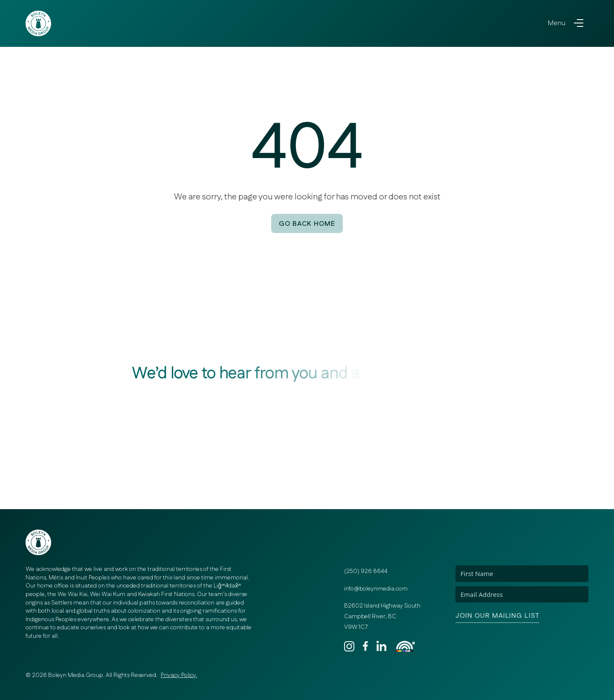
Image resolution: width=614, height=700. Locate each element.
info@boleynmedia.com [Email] (376, 589)
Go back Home (307, 224)
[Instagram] (352, 646)
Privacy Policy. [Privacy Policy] (179, 675)
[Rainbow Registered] (405, 646)
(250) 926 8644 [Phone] (366, 571)
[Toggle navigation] (566, 23)
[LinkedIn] (384, 646)
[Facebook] (368, 646)
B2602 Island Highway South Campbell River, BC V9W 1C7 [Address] (382, 616)
